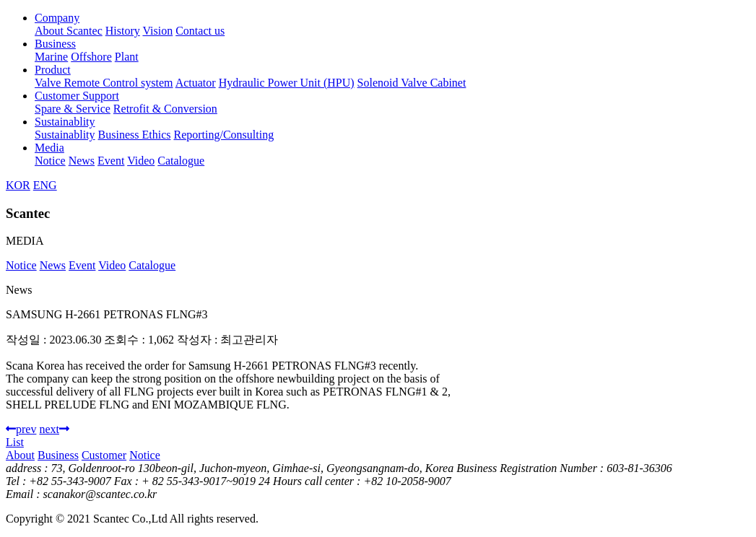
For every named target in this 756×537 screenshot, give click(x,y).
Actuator (196, 83)
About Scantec (69, 31)
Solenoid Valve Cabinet (412, 83)
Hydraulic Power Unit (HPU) (287, 83)
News (82, 161)
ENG (45, 185)
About (20, 455)
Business (55, 44)
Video (141, 161)
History (123, 31)
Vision (157, 31)
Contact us (200, 31)
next (54, 429)
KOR (18, 185)
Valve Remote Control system (104, 83)
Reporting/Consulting (223, 135)
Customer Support (77, 96)
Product (53, 70)
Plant (127, 57)
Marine (51, 57)
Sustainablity (65, 122)
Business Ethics (135, 135)
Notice (50, 161)
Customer (104, 455)
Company (57, 18)
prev (21, 429)
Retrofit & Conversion (165, 109)
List (15, 442)
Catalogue (181, 161)
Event (111, 161)
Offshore (91, 57)
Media (49, 148)
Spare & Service (73, 109)
